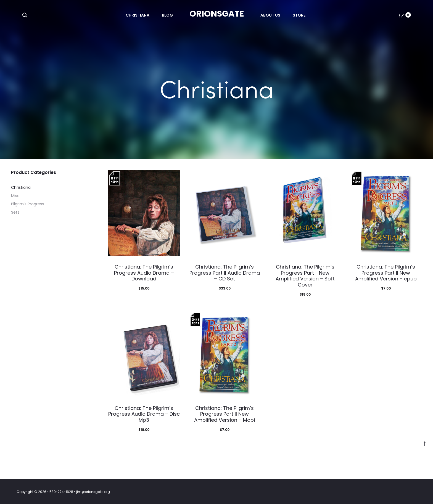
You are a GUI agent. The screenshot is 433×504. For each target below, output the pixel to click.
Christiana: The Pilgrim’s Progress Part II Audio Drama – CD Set (225, 273)
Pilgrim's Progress (27, 204)
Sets (15, 212)
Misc (15, 196)
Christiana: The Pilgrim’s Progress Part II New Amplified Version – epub (386, 273)
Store (299, 15)
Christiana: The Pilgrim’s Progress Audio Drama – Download (144, 273)
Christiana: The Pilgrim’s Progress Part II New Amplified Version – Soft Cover (305, 276)
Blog (167, 15)
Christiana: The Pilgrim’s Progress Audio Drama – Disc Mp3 (144, 414)
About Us (270, 15)
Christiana (138, 15)
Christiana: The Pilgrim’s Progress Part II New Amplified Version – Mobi (225, 414)
